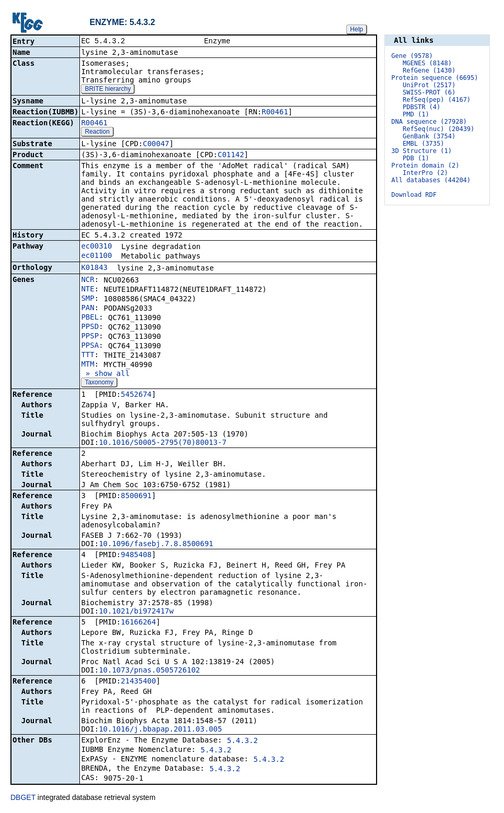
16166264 (138, 623)
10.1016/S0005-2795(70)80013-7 (162, 443)
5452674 (136, 395)
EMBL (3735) (423, 144)
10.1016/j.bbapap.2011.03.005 (160, 730)
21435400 (138, 682)
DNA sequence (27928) (429, 122)
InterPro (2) (425, 173)
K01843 (94, 268)
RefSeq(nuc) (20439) (438, 129)
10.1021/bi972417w (136, 612)
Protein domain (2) (425, 166)
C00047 (156, 145)
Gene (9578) (412, 56)
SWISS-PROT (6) (429, 92)
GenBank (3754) (429, 136)
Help (356, 29)
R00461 (275, 113)
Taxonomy (99, 383)
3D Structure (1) (421, 151)
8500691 (136, 497)
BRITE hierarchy (108, 90)
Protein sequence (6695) (435, 78)
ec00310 (96, 247)
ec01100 (96, 256)
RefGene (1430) (429, 70)
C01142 (231, 156)
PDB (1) (416, 158)
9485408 (136, 556)
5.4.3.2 (243, 741)
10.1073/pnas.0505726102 (149, 671)
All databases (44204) (431, 180)
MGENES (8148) (427, 63)
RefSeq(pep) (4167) (437, 100)
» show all (105, 374)
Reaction (97, 133)
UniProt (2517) (429, 85)
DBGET (23, 798)
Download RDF (414, 195)
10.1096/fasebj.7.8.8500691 (156, 545)
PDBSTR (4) (421, 107)
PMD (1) (416, 114)
